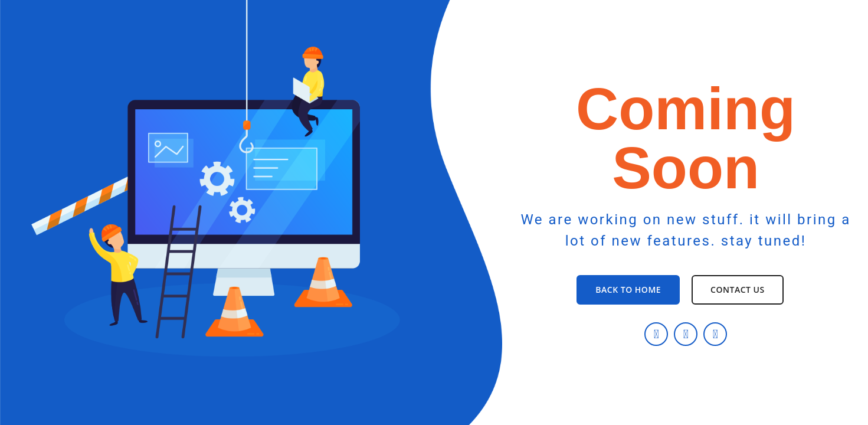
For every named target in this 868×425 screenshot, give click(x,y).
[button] (628, 290)
